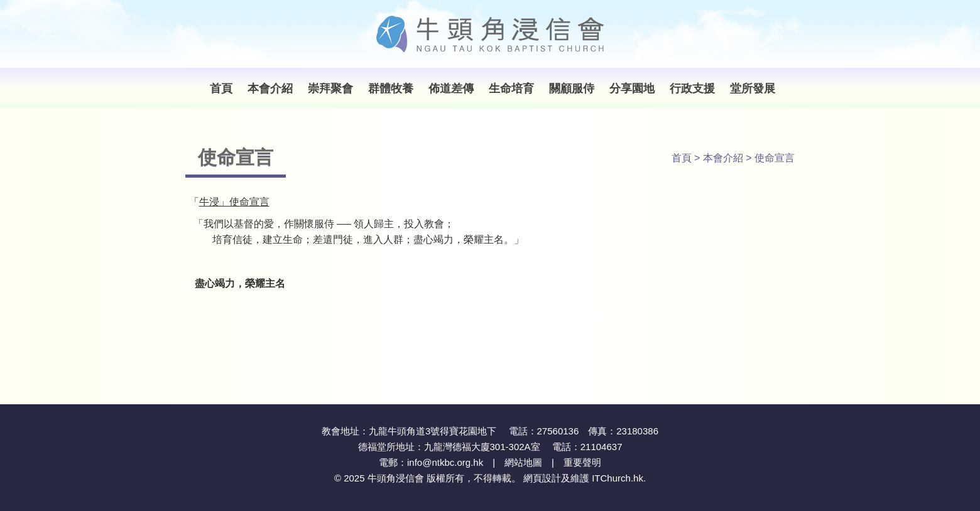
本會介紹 (723, 158)
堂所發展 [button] (753, 89)
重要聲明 (582, 462)
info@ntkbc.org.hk (445, 462)
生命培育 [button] (511, 89)
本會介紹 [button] (270, 89)
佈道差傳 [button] (451, 89)
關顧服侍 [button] (572, 89)
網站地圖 (523, 462)
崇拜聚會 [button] (330, 89)
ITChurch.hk (618, 478)
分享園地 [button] (632, 89)
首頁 (221, 89)
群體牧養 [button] (391, 89)
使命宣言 (775, 158)
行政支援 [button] (692, 89)
